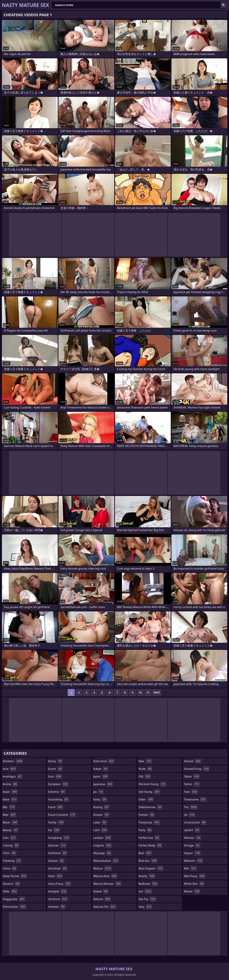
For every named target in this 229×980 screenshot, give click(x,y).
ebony (55, 761)
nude (145, 769)
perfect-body (150, 845)
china (10, 868)
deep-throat (15, 876)
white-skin (194, 884)
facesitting (58, 799)
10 (140, 692)
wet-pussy (194, 876)
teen (191, 792)
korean (101, 815)
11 (148, 692)
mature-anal (105, 876)
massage (102, 853)
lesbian (102, 838)
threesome (195, 799)
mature (103, 868)
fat (54, 830)
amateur (13, 761)
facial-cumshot (62, 815)
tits (191, 807)
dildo (10, 891)
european (58, 784)
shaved (192, 761)
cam (10, 838)
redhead (148, 884)
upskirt (192, 830)
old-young (149, 792)
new (145, 761)
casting (11, 845)
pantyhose (149, 822)
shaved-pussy (197, 769)
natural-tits (105, 907)
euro (55, 776)
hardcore (58, 899)
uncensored (195, 822)
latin (100, 830)
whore (192, 891)
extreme (57, 792)
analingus (13, 776)
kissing (101, 807)
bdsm (10, 822)
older (146, 799)
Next (157, 692)
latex (100, 822)
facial (56, 807)
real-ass (148, 861)
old (145, 776)
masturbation (106, 861)
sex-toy (147, 899)
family (56, 822)
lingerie (103, 845)
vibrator (192, 838)
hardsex (57, 907)
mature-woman (107, 884)
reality (147, 876)
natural (102, 899)
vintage (192, 845)
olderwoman (150, 807)
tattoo (192, 784)
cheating (12, 861)
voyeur (192, 853)
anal (10, 769)
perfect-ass (149, 838)
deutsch (11, 884)
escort (55, 769)
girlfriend (57, 853)
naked (101, 891)
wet (190, 868)
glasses (56, 861)
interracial (104, 761)
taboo (192, 776)
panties (147, 815)
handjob (57, 891)
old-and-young (152, 784)
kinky (100, 799)
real (145, 853)
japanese (103, 784)
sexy (145, 907)
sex (145, 891)
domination (14, 907)
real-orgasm (151, 868)
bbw (10, 815)
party (145, 830)
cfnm (10, 853)
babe (10, 799)
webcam (193, 861)
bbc (9, 807)
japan (101, 776)
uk (189, 815)
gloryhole (58, 868)
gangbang (59, 838)
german (57, 845)
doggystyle (14, 899)
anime (10, 784)
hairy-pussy (60, 884)
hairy (55, 876)
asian (10, 792)
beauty (11, 830)
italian (101, 769)
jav (98, 792)
